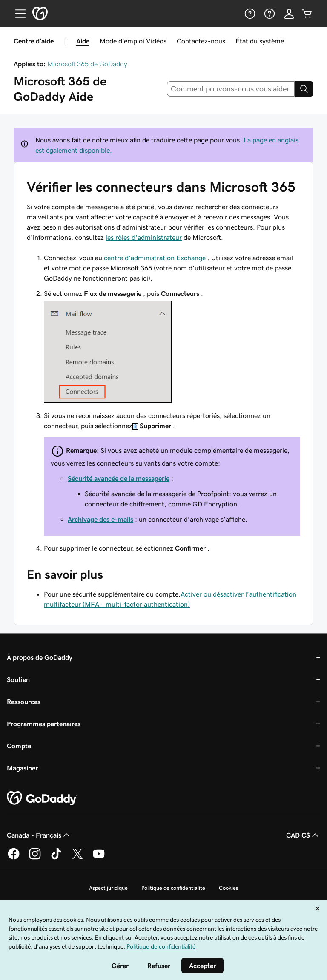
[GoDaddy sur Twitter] (77, 858)
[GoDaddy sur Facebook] (14, 858)
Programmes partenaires (44, 724)
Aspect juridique (108, 888)
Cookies (229, 888)
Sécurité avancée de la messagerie (119, 478)
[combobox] (231, 89)
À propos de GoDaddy (40, 657)
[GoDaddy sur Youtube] (99, 858)
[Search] (304, 89)
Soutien (18, 679)
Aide (83, 41)
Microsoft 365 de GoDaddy (87, 64)
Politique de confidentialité (173, 888)
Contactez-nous (201, 41)
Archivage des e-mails (100, 519)
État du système (260, 41)
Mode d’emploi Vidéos (133, 41)
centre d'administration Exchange (155, 258)
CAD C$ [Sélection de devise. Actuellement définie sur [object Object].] (303, 835)
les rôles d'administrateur (144, 237)
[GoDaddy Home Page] (42, 798)
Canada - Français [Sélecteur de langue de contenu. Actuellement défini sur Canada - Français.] (39, 835)
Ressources (24, 702)
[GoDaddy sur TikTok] (56, 858)
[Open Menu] (17, 14)
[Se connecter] (289, 14)
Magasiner (22, 768)
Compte (19, 746)
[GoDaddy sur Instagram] (35, 858)
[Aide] (249, 14)
